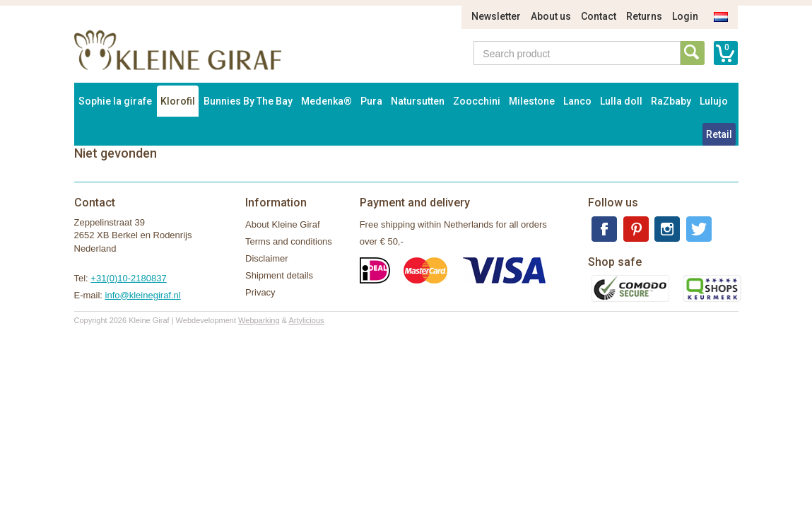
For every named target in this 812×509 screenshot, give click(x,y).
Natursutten (418, 101)
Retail (719, 134)
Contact (599, 16)
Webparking (259, 320)
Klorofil (178, 101)
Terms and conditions (289, 241)
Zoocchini (477, 101)
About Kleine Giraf (283, 224)
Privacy (260, 292)
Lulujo (714, 101)
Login (685, 16)
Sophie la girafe (115, 101)
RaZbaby (671, 101)
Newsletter (496, 16)
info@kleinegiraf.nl (143, 295)
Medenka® (326, 101)
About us (551, 16)
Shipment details (279, 275)
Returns (644, 16)
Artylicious (306, 320)
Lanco (577, 101)
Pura (371, 101)
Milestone (532, 101)
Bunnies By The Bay (248, 101)
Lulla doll (621, 101)
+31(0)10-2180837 (128, 278)
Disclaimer (267, 258)
